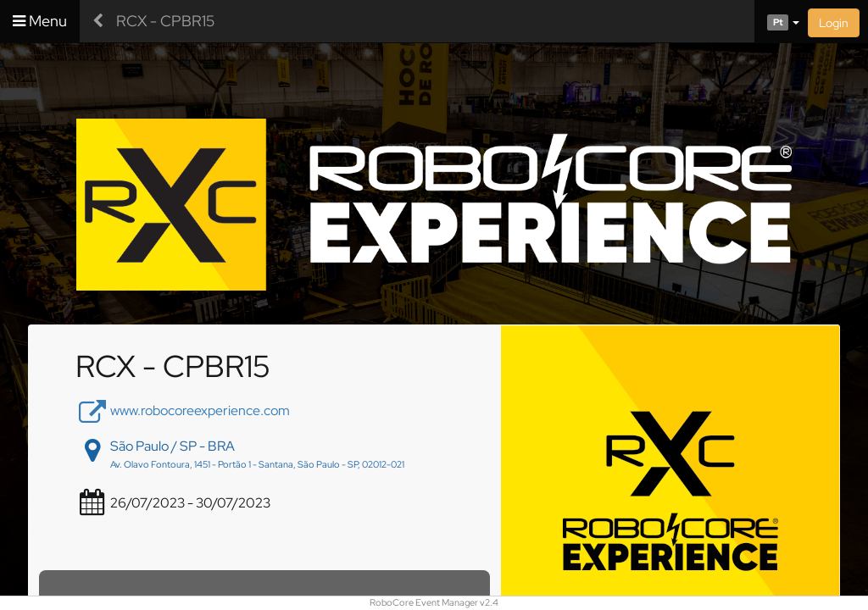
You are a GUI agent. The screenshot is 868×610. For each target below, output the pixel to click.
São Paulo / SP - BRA (172, 446)
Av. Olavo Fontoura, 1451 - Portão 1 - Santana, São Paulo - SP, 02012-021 (257, 464)
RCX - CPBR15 (165, 21)
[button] (777, 21)
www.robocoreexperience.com (200, 410)
